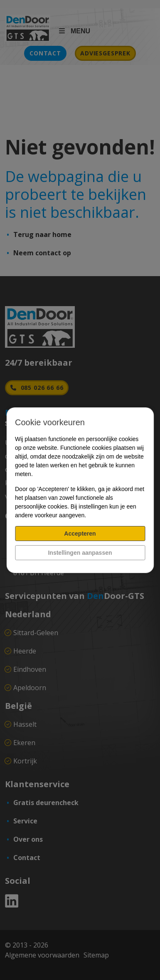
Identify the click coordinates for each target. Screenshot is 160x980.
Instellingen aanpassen (80, 553)
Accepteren (80, 534)
